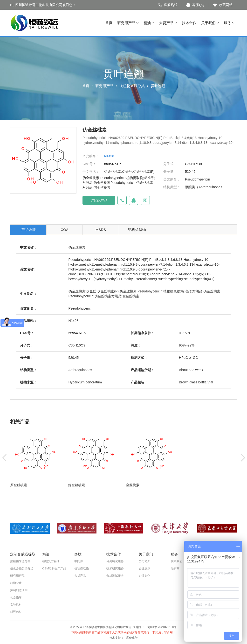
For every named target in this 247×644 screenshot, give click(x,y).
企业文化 (144, 576)
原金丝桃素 (19, 485)
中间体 (79, 561)
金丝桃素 (133, 485)
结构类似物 (137, 230)
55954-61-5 (113, 164)
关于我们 (210, 23)
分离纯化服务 (115, 561)
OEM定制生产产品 (54, 568)
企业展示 (144, 568)
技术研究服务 (115, 568)
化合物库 (16, 597)
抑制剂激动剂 (19, 590)
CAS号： (89, 164)
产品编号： (91, 156)
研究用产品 (128, 23)
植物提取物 (82, 568)
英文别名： (172, 179)
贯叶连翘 (158, 86)
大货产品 (168, 23)
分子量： (170, 172)
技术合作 (189, 23)
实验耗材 (16, 605)
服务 (229, 23)
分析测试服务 (115, 576)
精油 (149, 23)
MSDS (101, 230)
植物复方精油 (51, 561)
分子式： (170, 164)
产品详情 (28, 230)
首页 (109, 23)
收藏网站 (223, 5)
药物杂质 (16, 583)
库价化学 (132, 638)
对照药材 (16, 612)
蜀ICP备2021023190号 (162, 627)
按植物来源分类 (132, 86)
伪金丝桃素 (76, 485)
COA (65, 230)
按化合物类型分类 (22, 568)
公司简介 (144, 561)
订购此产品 (99, 201)
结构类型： (172, 187)
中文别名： (91, 172)
